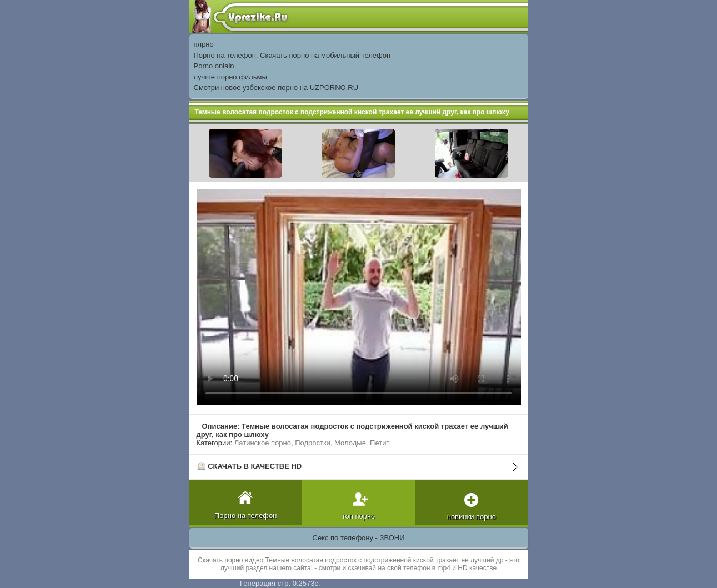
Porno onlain (214, 66)
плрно (204, 44)
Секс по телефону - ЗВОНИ (359, 538)
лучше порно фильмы (230, 77)
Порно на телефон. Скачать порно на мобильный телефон (292, 55)
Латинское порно (263, 443)
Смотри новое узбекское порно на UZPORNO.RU (276, 87)
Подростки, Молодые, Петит (342, 443)
